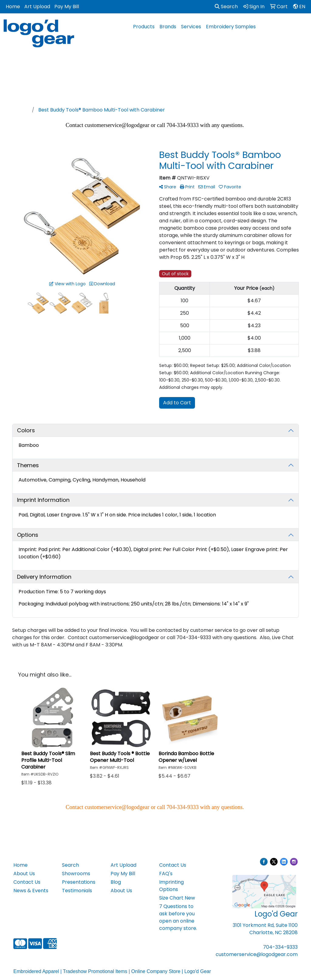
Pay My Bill (67, 7)
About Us (24, 874)
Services (191, 27)
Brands (168, 27)
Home (13, 7)
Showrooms (76, 874)
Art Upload (37, 7)
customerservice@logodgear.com (257, 954)
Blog (116, 882)
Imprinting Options (171, 886)
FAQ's (166, 874)
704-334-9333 (280, 947)
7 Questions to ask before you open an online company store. (178, 917)
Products (144, 27)
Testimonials (77, 891)
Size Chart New (177, 898)
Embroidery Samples (231, 27)
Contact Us (27, 882)
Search (226, 7)
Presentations (79, 882)
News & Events (31, 891)
